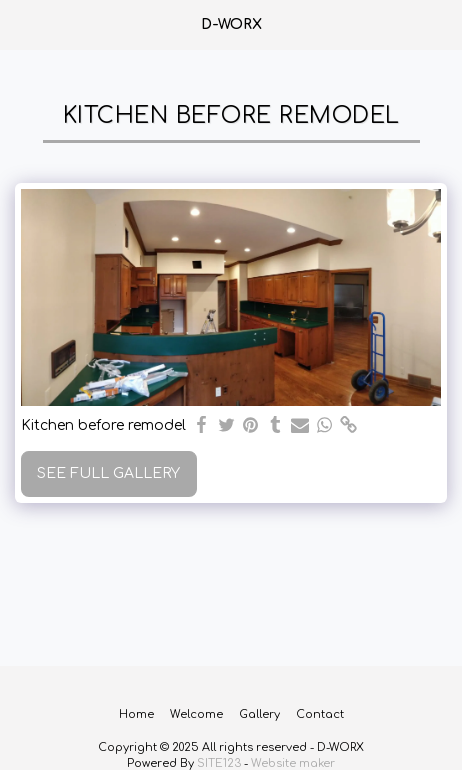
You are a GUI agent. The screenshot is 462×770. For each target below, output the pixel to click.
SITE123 (219, 763)
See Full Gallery (108, 473)
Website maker (293, 763)
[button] (22, 23)
